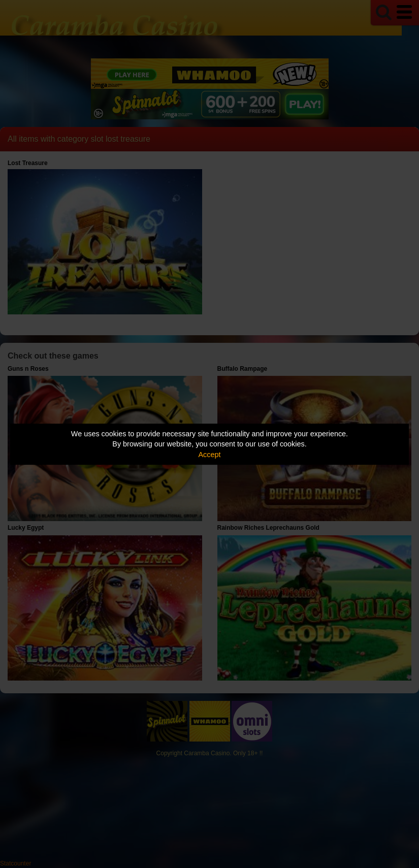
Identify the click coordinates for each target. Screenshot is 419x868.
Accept (210, 455)
